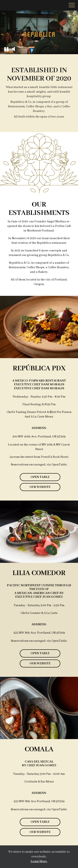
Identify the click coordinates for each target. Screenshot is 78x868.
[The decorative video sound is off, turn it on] (14, 49)
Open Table (40, 477)
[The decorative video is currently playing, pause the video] (6, 49)
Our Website (35, 488)
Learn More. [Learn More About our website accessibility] (39, 861)
